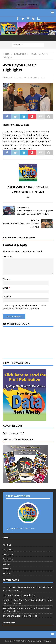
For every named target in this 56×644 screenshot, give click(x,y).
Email (6, 288)
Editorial (7, 564)
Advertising (8, 559)
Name (6, 279)
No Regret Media (44, 641)
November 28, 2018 (14, 77)
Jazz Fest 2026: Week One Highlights (19, 595)
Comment (8, 256)
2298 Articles (42, 187)
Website (7, 296)
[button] (52, 12)
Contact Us (8, 549)
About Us (7, 545)
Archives (7, 569)
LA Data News (33, 77)
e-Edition (7, 573)
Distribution (8, 554)
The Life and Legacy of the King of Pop (20, 616)
